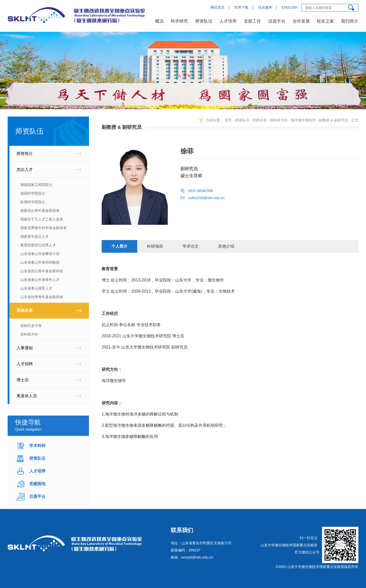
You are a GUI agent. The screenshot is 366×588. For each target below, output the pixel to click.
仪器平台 (277, 21)
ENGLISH (290, 7)
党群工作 (252, 21)
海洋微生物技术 (303, 120)
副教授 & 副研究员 (333, 120)
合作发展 (301, 21)
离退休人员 (27, 396)
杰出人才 (25, 170)
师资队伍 (204, 21)
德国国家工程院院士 (36, 185)
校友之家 (325, 21)
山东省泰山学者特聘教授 (40, 262)
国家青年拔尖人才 (35, 236)
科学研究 (179, 21)
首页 (228, 120)
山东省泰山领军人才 (36, 288)
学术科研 (37, 446)
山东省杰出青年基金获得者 (42, 271)
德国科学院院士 (33, 193)
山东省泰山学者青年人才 (40, 280)
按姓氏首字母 (31, 326)
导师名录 (25, 311)
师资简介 (25, 154)
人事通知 (25, 348)
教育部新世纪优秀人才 (38, 245)
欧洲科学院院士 (33, 202)
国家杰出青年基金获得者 (40, 211)
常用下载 (241, 7)
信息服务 (265, 7)
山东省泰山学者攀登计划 (40, 254)
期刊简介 (350, 21)
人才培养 (228, 21)
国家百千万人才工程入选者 (42, 219)
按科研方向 (29, 334)
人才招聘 (25, 364)
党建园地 (37, 484)
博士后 (23, 380)
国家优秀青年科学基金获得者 (43, 228)
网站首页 (218, 7)
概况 (159, 21)
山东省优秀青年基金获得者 (42, 297)
